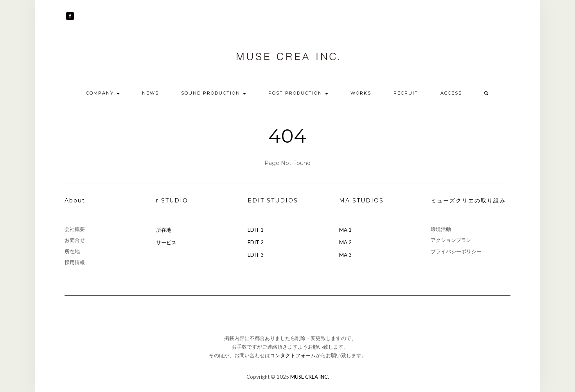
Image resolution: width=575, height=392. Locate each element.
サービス (166, 242)
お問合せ (75, 240)
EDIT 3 (256, 255)
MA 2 (345, 242)
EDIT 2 (256, 242)
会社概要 (75, 229)
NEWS (150, 93)
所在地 (72, 251)
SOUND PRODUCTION (214, 93)
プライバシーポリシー (456, 251)
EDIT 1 (256, 230)
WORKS (361, 93)
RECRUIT (406, 93)
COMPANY (103, 93)
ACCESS (451, 93)
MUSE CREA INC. (310, 377)
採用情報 (75, 262)
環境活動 (441, 229)
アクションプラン (451, 240)
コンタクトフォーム (293, 355)
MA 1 (345, 230)
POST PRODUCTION (298, 93)
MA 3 (345, 255)
